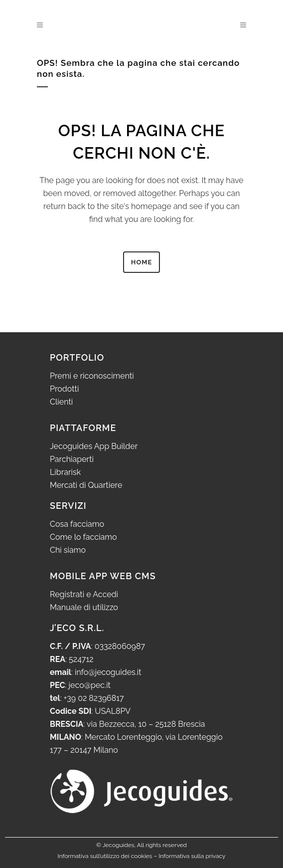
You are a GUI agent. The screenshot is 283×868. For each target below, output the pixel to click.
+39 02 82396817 (94, 698)
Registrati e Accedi (84, 594)
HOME (142, 262)
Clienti (61, 402)
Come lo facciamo (83, 537)
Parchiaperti (72, 459)
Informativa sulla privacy (192, 856)
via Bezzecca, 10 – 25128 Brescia (145, 724)
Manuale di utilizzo (84, 607)
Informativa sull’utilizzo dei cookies (105, 856)
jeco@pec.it (89, 685)
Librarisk (65, 472)
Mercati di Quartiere (86, 485)
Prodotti (64, 389)
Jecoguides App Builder (94, 446)
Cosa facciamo (77, 524)
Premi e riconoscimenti (92, 376)
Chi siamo (68, 550)
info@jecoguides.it (108, 672)
